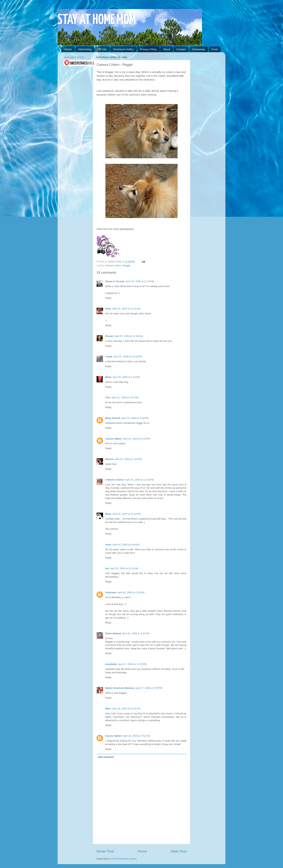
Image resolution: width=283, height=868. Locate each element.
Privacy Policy (148, 49)
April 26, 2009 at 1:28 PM (131, 592)
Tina (108, 398)
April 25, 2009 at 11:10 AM (140, 281)
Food (215, 49)
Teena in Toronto (115, 281)
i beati (109, 357)
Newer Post (105, 851)
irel (107, 568)
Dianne (109, 459)
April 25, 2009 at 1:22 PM (126, 377)
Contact (181, 49)
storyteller (111, 664)
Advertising (85, 49)
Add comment (106, 757)
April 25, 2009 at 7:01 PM (128, 459)
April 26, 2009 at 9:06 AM (126, 545)
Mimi (108, 709)
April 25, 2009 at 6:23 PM (136, 439)
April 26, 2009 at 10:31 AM (124, 568)
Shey (108, 309)
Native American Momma (120, 688)
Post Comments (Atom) (124, 859)
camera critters (113, 265)
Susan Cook (115, 261)
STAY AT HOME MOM (97, 20)
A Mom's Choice (115, 480)
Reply (108, 298)
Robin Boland (113, 633)
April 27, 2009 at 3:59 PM (149, 688)
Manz (108, 514)
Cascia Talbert (113, 439)
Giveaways (199, 49)
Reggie (126, 265)
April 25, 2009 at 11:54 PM (127, 514)
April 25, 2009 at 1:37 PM (125, 398)
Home (68, 49)
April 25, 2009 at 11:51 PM (139, 480)
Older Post (179, 851)
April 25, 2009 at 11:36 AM (128, 336)
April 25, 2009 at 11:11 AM (126, 309)
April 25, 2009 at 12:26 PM (128, 357)
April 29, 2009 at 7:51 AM (136, 736)
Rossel (109, 336)
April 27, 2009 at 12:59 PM (132, 664)
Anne (108, 545)
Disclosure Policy (123, 49)
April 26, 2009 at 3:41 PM (136, 633)
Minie (108, 377)
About (166, 49)
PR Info (102, 49)
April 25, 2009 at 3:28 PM (135, 418)
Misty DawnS (113, 418)
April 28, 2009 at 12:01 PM (126, 709)
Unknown (111, 592)
